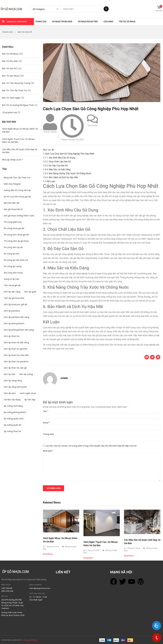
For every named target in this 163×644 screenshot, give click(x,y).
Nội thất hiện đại (12, 203)
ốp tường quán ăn (13, 425)
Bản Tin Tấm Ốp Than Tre (15, 90)
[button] (147, 357)
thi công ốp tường (13, 266)
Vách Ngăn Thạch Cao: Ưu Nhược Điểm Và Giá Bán (19, 141)
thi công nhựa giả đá (14, 228)
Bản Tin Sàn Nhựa (11, 76)
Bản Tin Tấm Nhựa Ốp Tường (16, 83)
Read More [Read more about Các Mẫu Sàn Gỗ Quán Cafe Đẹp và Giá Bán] (129, 556)
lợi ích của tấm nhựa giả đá (17, 197)
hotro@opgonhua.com (40, 588)
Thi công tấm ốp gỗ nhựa (16, 241)
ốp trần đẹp (30, 400)
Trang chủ (7, 32)
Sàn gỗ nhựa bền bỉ (13, 209)
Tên (46, 411)
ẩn (53, 150)
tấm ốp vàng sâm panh (15, 387)
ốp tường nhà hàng (13, 406)
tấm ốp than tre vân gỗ (15, 368)
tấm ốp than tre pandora (16, 362)
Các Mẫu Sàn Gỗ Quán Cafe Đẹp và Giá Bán (20, 151)
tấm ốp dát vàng (12, 292)
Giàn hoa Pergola (12, 184)
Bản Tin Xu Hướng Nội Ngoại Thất (18, 105)
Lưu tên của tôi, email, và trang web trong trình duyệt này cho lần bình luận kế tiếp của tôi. (91, 446)
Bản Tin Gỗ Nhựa (10, 54)
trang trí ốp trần (12, 279)
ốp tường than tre (13, 431)
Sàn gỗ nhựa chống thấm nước (19, 216)
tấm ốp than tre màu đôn (16, 355)
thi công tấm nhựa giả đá (16, 235)
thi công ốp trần (12, 254)
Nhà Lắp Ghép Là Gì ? (12, 160)
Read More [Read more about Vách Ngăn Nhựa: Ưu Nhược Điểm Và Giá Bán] (48, 554)
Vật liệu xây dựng (12, 400)
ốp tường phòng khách (15, 412)
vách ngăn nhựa (28, 393)
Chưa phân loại (10, 112)
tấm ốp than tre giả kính (16, 349)
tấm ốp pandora (12, 311)
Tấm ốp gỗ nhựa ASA (14, 298)
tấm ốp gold (30, 292)
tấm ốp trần (10, 374)
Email (46, 423)
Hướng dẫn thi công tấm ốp (17, 190)
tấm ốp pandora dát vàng (16, 317)
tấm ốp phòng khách (14, 323)
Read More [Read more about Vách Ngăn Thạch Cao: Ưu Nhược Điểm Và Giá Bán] (88, 558)
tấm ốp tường (26, 374)
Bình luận (48, 451)
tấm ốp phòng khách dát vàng (19, 330)
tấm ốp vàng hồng (13, 381)
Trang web (48, 434)
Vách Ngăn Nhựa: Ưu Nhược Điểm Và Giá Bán (20, 130)
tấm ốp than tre (12, 336)
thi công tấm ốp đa (13, 247)
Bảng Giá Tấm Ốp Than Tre (17, 178)
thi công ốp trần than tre (16, 260)
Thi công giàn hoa (13, 222)
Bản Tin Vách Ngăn (11, 98)
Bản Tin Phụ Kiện (10, 61)
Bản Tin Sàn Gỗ (25, 32)
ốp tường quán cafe (14, 419)
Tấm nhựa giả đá (12, 285)
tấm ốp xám (10, 393)
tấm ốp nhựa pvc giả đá (15, 304)
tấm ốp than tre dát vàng (16, 343)
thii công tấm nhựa (13, 273)
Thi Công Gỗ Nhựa (29, 640)
